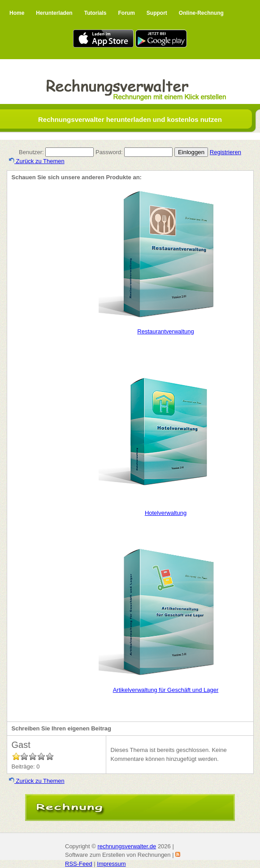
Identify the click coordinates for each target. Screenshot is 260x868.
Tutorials (95, 13)
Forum (126, 13)
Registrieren (225, 152)
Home (17, 13)
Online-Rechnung (201, 13)
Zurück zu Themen (37, 161)
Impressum (111, 864)
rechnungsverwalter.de (127, 846)
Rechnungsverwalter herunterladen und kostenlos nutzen (130, 119)
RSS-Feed (79, 864)
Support (157, 13)
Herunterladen (54, 13)
